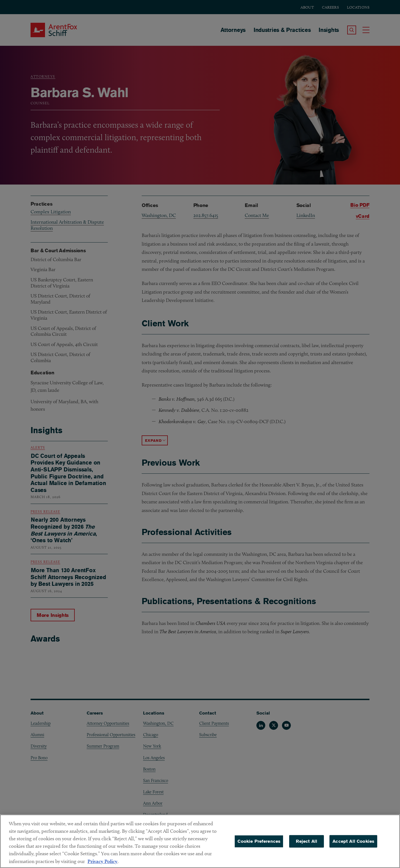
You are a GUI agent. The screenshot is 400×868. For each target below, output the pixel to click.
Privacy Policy (102, 861)
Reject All (307, 841)
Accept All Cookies (353, 841)
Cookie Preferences (259, 841)
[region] (200, 841)
